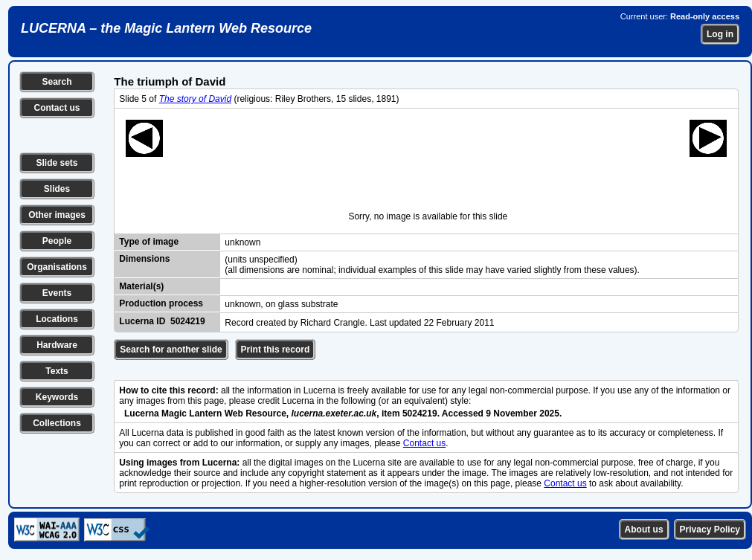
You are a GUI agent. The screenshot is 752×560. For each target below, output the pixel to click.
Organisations (57, 267)
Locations (57, 319)
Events (57, 293)
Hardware (57, 345)
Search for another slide (171, 350)
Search (57, 82)
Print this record (276, 350)
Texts (57, 371)
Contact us (57, 108)
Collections (57, 423)
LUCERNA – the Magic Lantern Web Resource (166, 28)
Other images (57, 215)
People (57, 241)
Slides (57, 189)
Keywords (57, 397)
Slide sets (57, 163)
